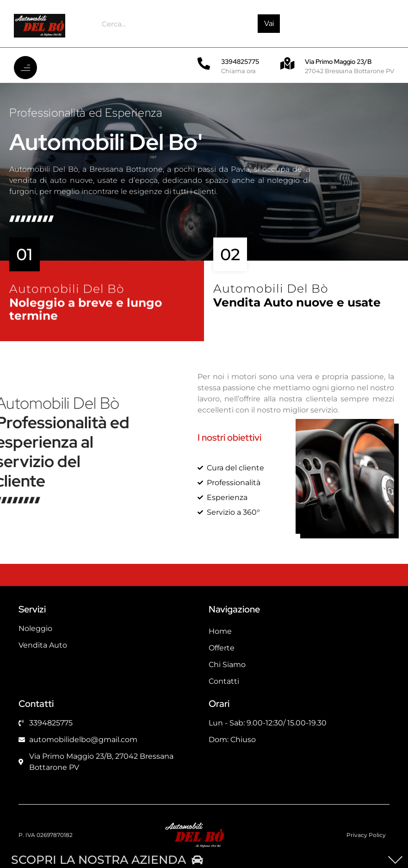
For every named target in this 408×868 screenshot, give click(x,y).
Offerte (222, 648)
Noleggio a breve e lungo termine (87, 317)
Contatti (224, 681)
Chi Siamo (227, 665)
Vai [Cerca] (269, 23)
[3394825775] (204, 63)
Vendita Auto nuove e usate (297, 308)
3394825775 (240, 62)
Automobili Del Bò (67, 296)
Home (220, 631)
